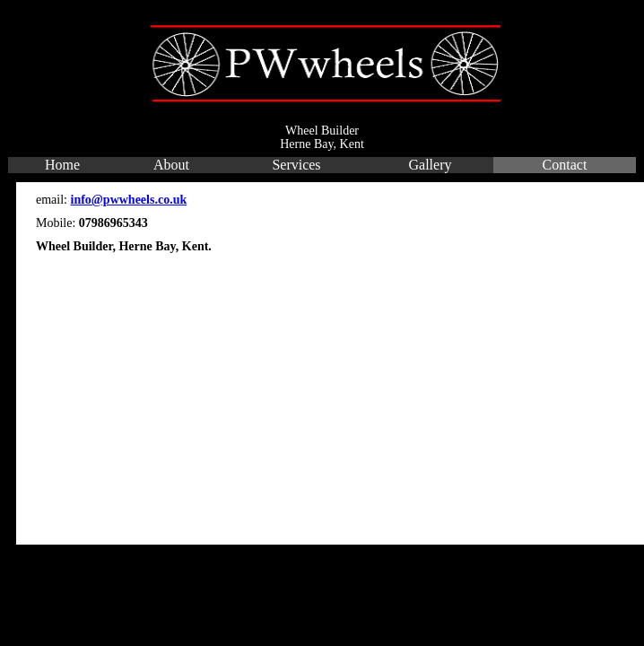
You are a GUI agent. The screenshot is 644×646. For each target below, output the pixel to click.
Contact (565, 165)
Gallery (431, 165)
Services (296, 165)
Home (62, 165)
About (171, 165)
